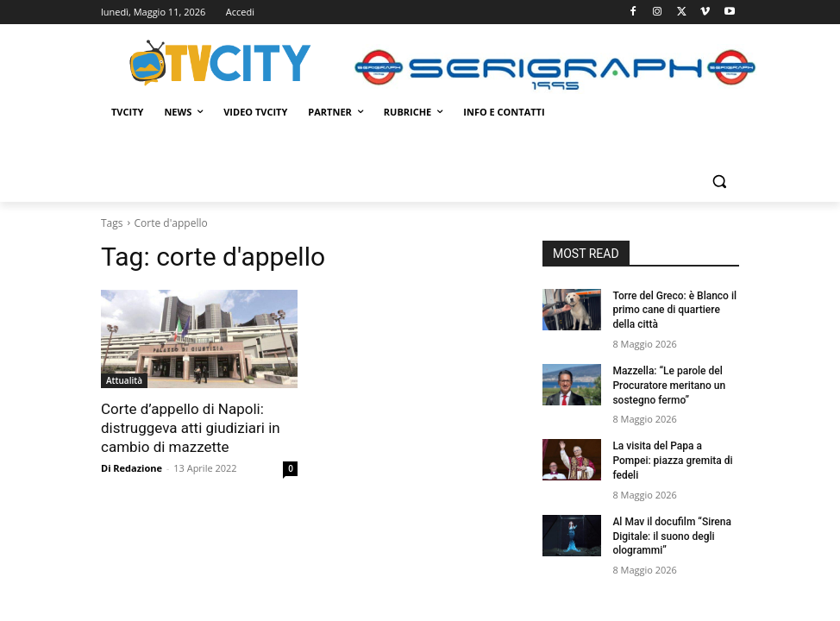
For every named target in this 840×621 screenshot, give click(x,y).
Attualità (124, 380)
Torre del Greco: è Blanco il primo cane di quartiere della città (674, 310)
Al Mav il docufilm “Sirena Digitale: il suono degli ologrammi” (672, 536)
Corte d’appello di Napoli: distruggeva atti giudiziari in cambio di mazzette (191, 428)
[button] (719, 182)
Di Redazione (132, 468)
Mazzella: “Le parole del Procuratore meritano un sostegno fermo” (669, 386)
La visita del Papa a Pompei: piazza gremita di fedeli (672, 461)
